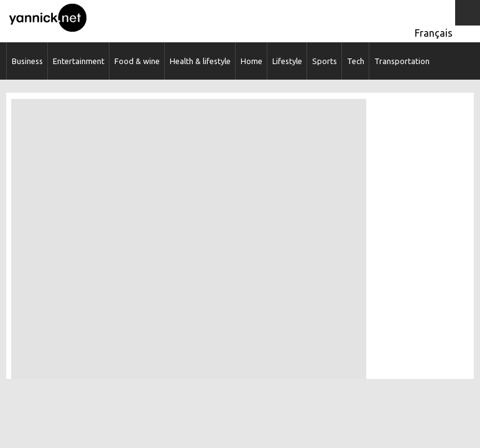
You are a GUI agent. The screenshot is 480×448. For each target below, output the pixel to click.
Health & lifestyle (200, 61)
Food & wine (137, 61)
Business (27, 61)
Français (434, 33)
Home (252, 61)
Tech (356, 61)
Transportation (402, 61)
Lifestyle (287, 61)
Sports (325, 61)
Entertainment (79, 61)
